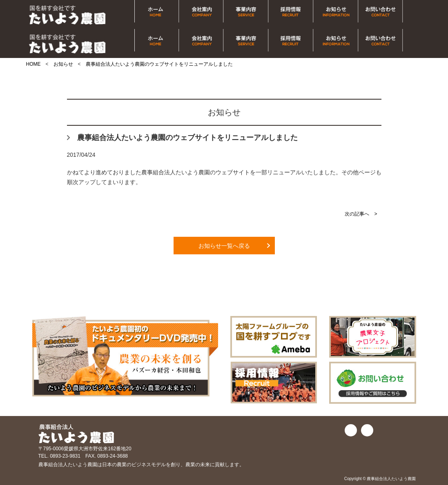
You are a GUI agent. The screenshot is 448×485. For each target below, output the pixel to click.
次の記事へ (357, 214)
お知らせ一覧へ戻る (224, 246)
